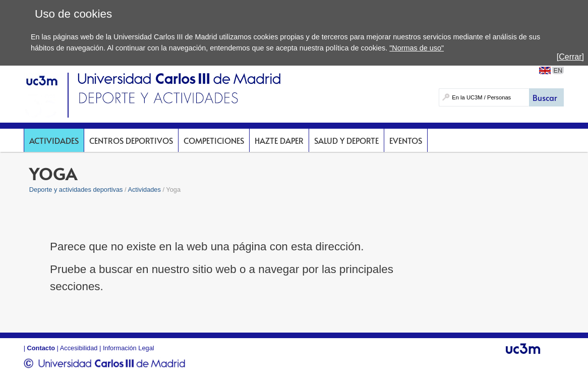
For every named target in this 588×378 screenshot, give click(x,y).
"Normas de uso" (417, 48)
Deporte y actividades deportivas (76, 190)
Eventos (406, 140)
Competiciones (214, 140)
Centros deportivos (131, 140)
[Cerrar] (570, 57)
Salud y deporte (346, 140)
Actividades (54, 140)
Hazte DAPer (279, 140)
